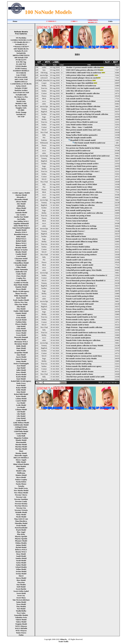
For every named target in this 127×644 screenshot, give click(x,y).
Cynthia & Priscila (21, 283)
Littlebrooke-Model (21, 425)
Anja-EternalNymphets (21, 228)
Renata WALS (21, 552)
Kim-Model (21, 392)
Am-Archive (21, 215)
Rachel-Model (21, 547)
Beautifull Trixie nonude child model (80, 304)
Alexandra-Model (21, 199)
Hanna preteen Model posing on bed (80, 153)
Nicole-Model (21, 517)
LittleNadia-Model (21, 431)
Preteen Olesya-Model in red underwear (81, 86)
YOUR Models (21, 66)
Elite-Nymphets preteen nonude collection (82, 291)
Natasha (21, 486)
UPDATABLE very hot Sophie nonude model (83, 88)
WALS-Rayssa (21, 631)
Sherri (21, 576)
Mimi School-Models (21, 464)
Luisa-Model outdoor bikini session (79, 125)
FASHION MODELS (21, 71)
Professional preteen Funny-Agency (79, 361)
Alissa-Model (21, 208)
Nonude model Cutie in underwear (79, 260)
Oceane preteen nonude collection (79, 353)
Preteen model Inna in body (76, 145)
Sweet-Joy (21, 596)
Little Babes (21, 99)
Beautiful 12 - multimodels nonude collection (83, 93)
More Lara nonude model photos (78, 338)
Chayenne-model (21, 258)
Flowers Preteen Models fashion (78, 247)
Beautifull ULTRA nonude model (83, 140)
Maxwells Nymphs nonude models (79, 138)
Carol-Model (21, 256)
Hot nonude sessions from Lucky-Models (81, 358)
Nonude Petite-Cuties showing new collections (83, 340)
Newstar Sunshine (21, 499)
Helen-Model (21, 339)
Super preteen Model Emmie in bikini (80, 200)
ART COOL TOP (21, 79)
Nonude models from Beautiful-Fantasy (81, 161)
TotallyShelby (21, 611)
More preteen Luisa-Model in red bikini (81, 190)
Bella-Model (21, 237)
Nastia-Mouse (21, 484)
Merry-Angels (21, 460)
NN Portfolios (21, 38)
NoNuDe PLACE (21, 51)
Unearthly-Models (21, 615)
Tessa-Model (21, 604)
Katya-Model (21, 388)
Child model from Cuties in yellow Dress (81, 109)
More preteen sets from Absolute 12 (79, 343)
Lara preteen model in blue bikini (79, 104)
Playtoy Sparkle (21, 536)
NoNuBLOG (21, 114)
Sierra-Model (21, 578)
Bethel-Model (21, 241)
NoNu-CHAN (21, 86)
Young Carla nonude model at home (80, 374)
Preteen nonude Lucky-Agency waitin (80, 319)
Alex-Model (21, 204)
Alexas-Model (21, 202)
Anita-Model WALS (21, 226)
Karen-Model (21, 374)
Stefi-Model (21, 587)
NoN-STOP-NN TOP (21, 93)
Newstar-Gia (21, 508)
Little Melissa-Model (21, 423)
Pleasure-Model (21, 541)
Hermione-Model (21, 344)
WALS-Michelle (21, 628)
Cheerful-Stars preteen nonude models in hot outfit (85, 377)
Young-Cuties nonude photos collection (81, 288)
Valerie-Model (21, 620)
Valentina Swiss (21, 617)
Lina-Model (21, 418)
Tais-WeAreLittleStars (21, 600)
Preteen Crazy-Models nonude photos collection (84, 192)
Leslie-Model (21, 405)
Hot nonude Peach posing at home (79, 306)
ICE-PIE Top (21, 62)
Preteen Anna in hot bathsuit (77, 221)
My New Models (21, 106)
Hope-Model (21, 348)
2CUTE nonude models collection (79, 335)
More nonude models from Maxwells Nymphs (83, 158)
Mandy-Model (21, 440)
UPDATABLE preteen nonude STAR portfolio (83, 112)
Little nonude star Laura (75, 257)
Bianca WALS (21, 243)
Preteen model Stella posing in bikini (80, 296)
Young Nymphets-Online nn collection (80, 205)
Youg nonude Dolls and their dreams (80, 371)
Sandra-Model (21, 558)
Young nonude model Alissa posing (79, 267)
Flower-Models (21, 324)
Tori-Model (21, 609)
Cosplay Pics (21, 278)
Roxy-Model (21, 554)
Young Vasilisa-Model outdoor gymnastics (82, 135)
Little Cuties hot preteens (75, 330)
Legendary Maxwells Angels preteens (80, 182)
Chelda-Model (21, 261)
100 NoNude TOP (21, 58)
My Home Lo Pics (21, 97)
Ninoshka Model (21, 523)
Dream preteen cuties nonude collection (81, 322)
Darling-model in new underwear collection (82, 249)
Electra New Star (21, 302)
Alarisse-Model (21, 195)
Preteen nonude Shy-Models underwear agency (84, 366)
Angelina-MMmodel (21, 223)
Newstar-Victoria (21, 510)
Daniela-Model (21, 287)
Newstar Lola (21, 497)
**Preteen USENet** (21, 47)
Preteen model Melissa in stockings (79, 174)
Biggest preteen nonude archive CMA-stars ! (83, 171)
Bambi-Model (21, 230)
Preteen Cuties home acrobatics (78, 223)
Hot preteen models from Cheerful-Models (82, 293)
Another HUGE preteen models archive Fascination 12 (87, 275)
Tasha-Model (21, 602)
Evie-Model (21, 315)
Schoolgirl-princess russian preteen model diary (84, 356)
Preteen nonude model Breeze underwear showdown (86, 332)
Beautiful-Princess (21, 234)
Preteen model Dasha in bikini (77, 351)
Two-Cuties (21, 613)
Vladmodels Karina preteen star (78, 119)
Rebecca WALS (21, 550)
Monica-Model (21, 475)
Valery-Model (21, 622)
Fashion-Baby (21, 322)
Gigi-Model (21, 326)
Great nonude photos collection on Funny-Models (85, 345)
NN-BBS (21, 110)
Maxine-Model (21, 453)
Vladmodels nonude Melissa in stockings (81, 226)
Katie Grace (21, 383)
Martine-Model (21, 449)
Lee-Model (21, 403)
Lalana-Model (21, 399)
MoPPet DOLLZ (21, 82)
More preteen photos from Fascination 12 (82, 286)
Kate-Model (21, 379)
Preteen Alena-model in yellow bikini (80, 309)
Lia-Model (21, 407)
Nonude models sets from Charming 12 (81, 283)
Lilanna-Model (21, 409)
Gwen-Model (21, 335)
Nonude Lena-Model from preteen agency (82, 166)
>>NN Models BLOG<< (21, 42)
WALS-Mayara (21, 626)
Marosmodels (21, 442)
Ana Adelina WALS (21, 221)
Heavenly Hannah (21, 337)
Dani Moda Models (21, 285)
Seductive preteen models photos (78, 369)
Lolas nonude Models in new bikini (79, 187)
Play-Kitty (21, 534)
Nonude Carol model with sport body (80, 299)
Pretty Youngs (21, 112)
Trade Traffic (63, 641)
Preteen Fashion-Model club (77, 218)
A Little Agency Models (21, 193)
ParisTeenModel (21, 528)
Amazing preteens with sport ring (79, 262)
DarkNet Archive (21, 90)
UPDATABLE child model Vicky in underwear (84, 73)
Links (110, 21)
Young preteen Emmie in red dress (79, 80)
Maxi (21, 451)
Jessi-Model (21, 366)
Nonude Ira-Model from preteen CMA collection (84, 203)
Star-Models (21, 585)
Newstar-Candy (21, 501)
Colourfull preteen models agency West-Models (84, 270)
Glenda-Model (21, 331)
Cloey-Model (21, 276)
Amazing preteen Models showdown (80, 96)
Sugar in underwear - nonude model (80, 265)
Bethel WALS (21, 239)
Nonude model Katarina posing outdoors (81, 254)
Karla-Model (21, 377)
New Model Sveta (21, 488)
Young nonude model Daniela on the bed (81, 317)
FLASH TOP (21, 64)
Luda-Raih (21, 436)
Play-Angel (21, 532)
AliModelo (21, 206)
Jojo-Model (21, 368)
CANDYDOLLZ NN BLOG (21, 84)
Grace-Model (21, 333)
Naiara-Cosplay (21, 480)
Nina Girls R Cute (21, 519)
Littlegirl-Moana (21, 429)
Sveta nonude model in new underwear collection (84, 213)
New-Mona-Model (21, 493)
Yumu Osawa (21, 633)
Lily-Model (21, 414)
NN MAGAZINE (21, 77)
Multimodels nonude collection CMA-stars (82, 195)
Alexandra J (21, 197)
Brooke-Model (21, 252)
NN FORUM (21, 73)
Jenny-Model (21, 361)
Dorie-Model (21, 298)
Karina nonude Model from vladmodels (81, 177)
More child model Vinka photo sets (79, 208)
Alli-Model (21, 210)
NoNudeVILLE (21, 44)
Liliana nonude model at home (77, 325)
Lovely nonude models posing (77, 273)
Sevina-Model (21, 571)
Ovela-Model (21, 525)
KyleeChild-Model (21, 394)
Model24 (21, 469)
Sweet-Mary (21, 598)
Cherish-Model (21, 265)
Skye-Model (21, 580)
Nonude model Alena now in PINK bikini (81, 184)
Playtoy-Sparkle (21, 539)
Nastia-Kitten (21, 482)
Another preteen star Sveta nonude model (82, 252)
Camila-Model (21, 254)
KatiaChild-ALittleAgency (21, 381)
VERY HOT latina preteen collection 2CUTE (83, 70)
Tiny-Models (21, 606)
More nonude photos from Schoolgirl (80, 278)
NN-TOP (21, 117)
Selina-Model (21, 569)
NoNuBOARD (21, 95)
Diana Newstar (21, 293)
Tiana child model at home (76, 236)
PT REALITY (21, 60)
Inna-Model (21, 350)
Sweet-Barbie (21, 589)
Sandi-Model (21, 556)
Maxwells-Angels (21, 455)
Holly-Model (21, 346)
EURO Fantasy (21, 68)
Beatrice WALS (21, 232)
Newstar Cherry (21, 495)
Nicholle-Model (21, 512)
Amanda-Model (21, 213)
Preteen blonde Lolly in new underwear (81, 348)
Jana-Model (21, 355)
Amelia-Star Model (21, 217)
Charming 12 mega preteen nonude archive (82, 164)
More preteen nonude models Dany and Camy (83, 130)
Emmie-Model (21, 313)
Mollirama (21, 473)
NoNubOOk (21, 53)
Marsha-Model (21, 444)
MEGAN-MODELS (21, 458)
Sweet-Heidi (21, 593)
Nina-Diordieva (21, 521)
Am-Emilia (21, 219)
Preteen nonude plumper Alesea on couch (82, 78)
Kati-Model (21, 385)
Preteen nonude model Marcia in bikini (81, 101)
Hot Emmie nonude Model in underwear (90, 143)
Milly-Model (21, 462)
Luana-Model (21, 434)
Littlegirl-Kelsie (21, 427)
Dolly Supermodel (21, 296)
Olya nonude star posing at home (78, 216)
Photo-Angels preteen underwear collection (82, 301)
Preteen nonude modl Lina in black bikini (82, 117)
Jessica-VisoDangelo (21, 364)
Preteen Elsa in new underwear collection (82, 229)
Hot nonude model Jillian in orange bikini (82, 241)
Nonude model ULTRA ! (75, 312)
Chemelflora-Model (21, 263)
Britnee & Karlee (21, 250)
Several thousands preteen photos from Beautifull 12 (86, 280)
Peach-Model (21, 530)
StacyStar (21, 582)
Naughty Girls (21, 108)
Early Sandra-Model (21, 300)
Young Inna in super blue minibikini (80, 83)
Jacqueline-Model (21, 353)
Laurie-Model (21, 401)
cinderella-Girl (21, 272)
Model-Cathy (21, 471)
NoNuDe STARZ (21, 88)
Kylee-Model (21, 396)
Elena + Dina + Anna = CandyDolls (79, 127)
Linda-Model (21, 420)
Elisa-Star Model (21, 304)
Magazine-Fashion (21, 438)
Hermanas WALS (21, 342)
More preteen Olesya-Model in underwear (82, 122)
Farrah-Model (21, 320)
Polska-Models (21, 543)
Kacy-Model (21, 372)
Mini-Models (21, 466)
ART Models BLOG (21, 49)
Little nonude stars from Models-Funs (80, 379)
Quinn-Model (21, 545)
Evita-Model (21, 318)
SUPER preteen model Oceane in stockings (82, 197)
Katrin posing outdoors (75, 234)
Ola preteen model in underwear (78, 151)
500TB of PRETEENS (21, 55)
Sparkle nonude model (74, 244)
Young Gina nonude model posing (79, 364)
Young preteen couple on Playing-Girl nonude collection (87, 114)
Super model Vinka (73, 132)
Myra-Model (21, 477)
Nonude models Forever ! (75, 231)
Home (15, 21)
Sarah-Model (21, 560)
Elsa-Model (21, 309)
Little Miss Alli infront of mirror (78, 91)
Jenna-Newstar (21, 359)
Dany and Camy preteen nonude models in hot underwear (88, 156)
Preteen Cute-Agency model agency (79, 314)
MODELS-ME (21, 103)
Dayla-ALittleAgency (21, 291)
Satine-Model (21, 565)
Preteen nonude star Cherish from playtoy (82, 239)
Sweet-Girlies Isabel (21, 591)
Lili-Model (21, 412)
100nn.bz (63, 639)
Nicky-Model (21, 515)
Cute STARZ (21, 75)
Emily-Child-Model (21, 311)
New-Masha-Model (21, 490)
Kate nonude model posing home (78, 210)
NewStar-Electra (21, 506)
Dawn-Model (21, 289)
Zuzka (21, 635)
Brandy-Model (21, 248)
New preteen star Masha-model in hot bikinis (83, 148)
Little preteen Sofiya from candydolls (80, 75)
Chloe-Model (21, 267)
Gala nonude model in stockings (78, 99)
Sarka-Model (21, 563)
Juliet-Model (21, 370)
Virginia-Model (21, 624)
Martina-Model (21, 447)
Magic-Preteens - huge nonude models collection (84, 327)
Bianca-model (21, 245)
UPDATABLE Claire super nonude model (82, 169)
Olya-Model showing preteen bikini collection (83, 106)
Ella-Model (21, 307)
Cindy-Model (21, 274)
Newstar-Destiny (21, 504)
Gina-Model (21, 328)
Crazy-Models (21, 280)
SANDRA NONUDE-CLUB (21, 40)
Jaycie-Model (21, 357)
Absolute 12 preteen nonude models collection (83, 67)
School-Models (21, 567)
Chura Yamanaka (21, 269)
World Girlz (21, 101)
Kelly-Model (21, 390)
